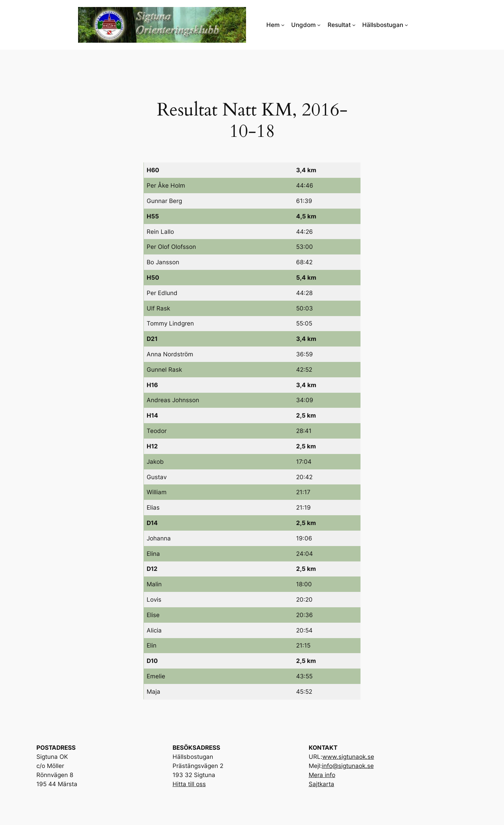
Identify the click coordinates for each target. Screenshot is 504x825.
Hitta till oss (189, 784)
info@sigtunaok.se (348, 766)
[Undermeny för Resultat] (354, 25)
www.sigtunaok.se (348, 757)
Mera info (322, 775)
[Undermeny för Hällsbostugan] (406, 25)
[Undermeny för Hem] (283, 25)
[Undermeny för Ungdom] (319, 25)
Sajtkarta (321, 784)
